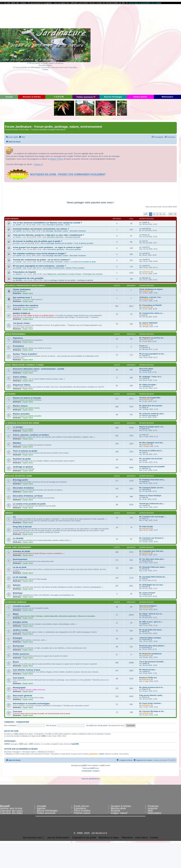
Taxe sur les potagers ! (148, 606)
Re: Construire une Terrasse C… (152, 538)
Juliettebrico (147, 386)
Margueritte (146, 561)
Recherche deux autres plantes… (152, 646)
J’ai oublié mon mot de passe (97, 725)
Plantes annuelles (21, 414)
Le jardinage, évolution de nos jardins (59, 243)
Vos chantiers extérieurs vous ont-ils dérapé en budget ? (40, 254)
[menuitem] (22, 137)
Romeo (18, 237)
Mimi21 (145, 632)
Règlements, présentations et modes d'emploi (64, 274)
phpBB (84, 765)
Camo (144, 435)
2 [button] (154, 214)
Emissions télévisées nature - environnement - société (38, 369)
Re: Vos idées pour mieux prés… (152, 559)
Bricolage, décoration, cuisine (57, 231)
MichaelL (19, 280)
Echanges (17, 638)
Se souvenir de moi (117, 725)
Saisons (17, 585)
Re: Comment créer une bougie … (153, 517)
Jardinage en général (85, 280)
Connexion (9, 722)
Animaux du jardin (21, 551)
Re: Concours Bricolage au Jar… (152, 711)
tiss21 (144, 518)
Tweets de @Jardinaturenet (91, 779)
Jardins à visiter (20, 630)
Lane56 (18, 231)
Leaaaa (145, 671)
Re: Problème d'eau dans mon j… (152, 480)
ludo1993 (145, 229)
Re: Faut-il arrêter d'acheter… (151, 703)
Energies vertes (20, 622)
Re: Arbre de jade (146, 526)
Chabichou (146, 595)
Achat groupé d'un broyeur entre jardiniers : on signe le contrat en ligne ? (48, 247)
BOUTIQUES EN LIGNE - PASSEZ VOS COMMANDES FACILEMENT (68, 174)
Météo (16, 614)
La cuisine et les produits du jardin (83, 262)
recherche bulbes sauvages (150, 638)
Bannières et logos (109, 838)
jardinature (146, 272)
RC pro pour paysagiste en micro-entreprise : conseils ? (39, 266)
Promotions (18, 346)
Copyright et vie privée (84, 838)
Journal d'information (58, 838)
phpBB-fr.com (94, 768)
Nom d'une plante (146, 369)
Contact (154, 838)
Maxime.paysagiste (149, 415)
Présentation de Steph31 (24, 272)
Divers (67, 225)
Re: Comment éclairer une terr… (152, 488)
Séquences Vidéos (22, 385)
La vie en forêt (20, 567)
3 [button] (157, 214)
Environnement (20, 559)
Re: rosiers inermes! (147, 593)
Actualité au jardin (21, 606)
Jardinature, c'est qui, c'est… (151, 297)
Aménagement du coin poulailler (28, 278)
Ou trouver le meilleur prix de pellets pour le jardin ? (38, 241)
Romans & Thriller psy (148, 678)
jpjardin (145, 429)
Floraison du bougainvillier (150, 398)
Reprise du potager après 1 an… (152, 427)
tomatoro (145, 616)
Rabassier (146, 370)
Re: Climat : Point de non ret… (151, 614)
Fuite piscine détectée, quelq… (151, 695)
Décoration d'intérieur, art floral (28, 496)
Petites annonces (21, 654)
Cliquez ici (38, 164)
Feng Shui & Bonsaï (22, 527)
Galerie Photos (56, 159)
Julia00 (18, 225)
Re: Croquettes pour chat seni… (152, 551)
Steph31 (19, 274)
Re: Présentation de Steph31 (150, 305)
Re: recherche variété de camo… (152, 414)
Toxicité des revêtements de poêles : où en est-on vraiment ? (42, 260)
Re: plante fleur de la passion (151, 406)
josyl (144, 315)
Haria (144, 497)
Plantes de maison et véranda (27, 398)
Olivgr (144, 407)
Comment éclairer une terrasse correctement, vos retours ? (41, 229)
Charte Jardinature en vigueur (151, 289)
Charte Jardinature (22, 289)
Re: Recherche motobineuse (150, 654)
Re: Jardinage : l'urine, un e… (151, 377)
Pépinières (18, 338)
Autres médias (20, 377)
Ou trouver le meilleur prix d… (151, 451)
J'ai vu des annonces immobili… (152, 662)
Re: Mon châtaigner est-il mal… (152, 443)
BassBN (145, 587)
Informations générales (55, 225)
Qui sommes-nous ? (22, 297)
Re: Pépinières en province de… (152, 338)
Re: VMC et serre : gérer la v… (151, 622)
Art (14, 517)
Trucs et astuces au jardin (84, 243)
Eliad (144, 579)
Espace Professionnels (56, 268)
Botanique (18, 593)
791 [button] (171, 214)
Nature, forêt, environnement (18, 547)
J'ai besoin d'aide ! (22, 323)
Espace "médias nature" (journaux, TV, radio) (24, 365)
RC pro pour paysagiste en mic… (152, 354)
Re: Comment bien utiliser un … (152, 313)
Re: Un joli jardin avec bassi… (151, 630)
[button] (146, 214)
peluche (145, 348)
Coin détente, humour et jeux (27, 670)
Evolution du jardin (22, 459)
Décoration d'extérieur (78, 231)
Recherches (18, 646)
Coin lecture (19, 678)
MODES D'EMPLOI (21, 313)
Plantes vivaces (20, 406)
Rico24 (145, 569)
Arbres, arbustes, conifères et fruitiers (31, 435)
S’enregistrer (23, 722)
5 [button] (164, 214)
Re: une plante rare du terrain (151, 459)
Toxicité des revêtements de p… (152, 504)
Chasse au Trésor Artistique (150, 496)
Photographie (19, 688)
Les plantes (10, 394)
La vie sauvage (20, 577)
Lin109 (145, 378)
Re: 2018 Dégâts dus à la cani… (152, 585)
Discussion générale (73, 237)
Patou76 (145, 689)
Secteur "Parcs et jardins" (75, 268)
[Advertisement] (154, 49)
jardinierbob (146, 540)
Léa (143, 460)
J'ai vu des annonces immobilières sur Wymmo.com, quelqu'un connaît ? (47, 223)
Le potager (18, 427)
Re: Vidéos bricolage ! (148, 385)
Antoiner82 (146, 640)
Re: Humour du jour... (148, 670)
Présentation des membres (93, 274)
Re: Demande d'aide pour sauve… (153, 567)
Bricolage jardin (20, 480)
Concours (17, 712)
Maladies (17, 443)
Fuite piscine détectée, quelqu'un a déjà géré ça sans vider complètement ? (48, 235)
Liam (17, 243)
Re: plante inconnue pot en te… (152, 687)
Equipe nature (28, 293)
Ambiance (9, 513)
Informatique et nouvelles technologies (31, 704)
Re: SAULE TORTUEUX (148, 323)
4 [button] (161, 214)
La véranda (18, 538)
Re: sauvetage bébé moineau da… (153, 577)
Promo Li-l (143, 346)
